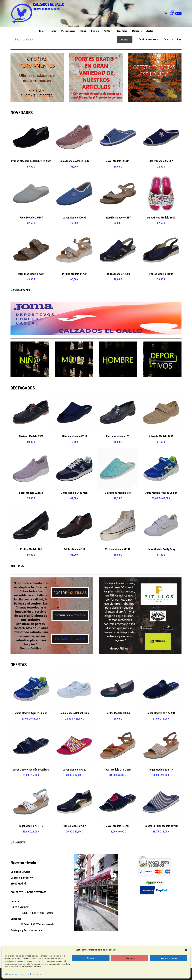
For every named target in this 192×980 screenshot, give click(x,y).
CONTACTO (17, 892)
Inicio (42, 31)
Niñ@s (107, 31)
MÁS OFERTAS (19, 842)
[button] (186, 950)
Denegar (130, 958)
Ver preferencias (169, 958)
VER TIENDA (17, 566)
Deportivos (122, 31)
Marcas (136, 31)
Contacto (168, 39)
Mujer (83, 31)
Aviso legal (39, 974)
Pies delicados (68, 31)
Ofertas (149, 31)
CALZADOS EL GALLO (49, 5)
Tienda (53, 31)
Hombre (95, 31)
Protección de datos (27, 974)
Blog (179, 39)
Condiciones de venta (149, 39)
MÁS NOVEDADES (20, 290)
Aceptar (91, 958)
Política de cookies (11, 974)
